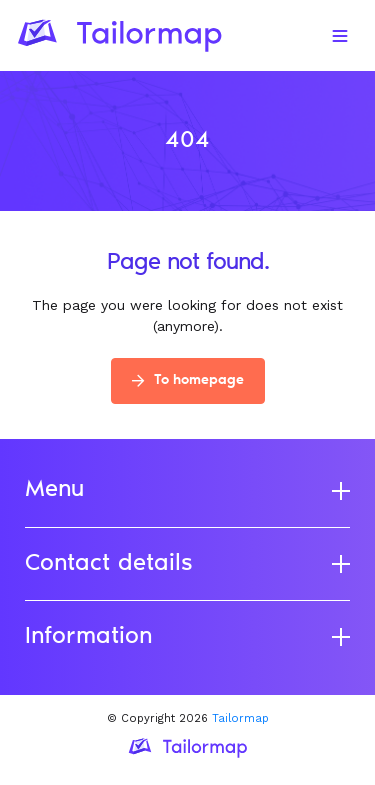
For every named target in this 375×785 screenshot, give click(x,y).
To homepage (188, 381)
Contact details (187, 564)
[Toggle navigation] (340, 36)
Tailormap (240, 718)
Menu (187, 490)
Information (187, 637)
